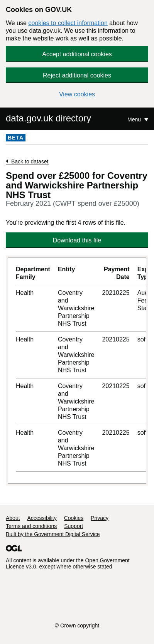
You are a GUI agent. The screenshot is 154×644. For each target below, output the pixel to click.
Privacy (100, 518)
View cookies (77, 94)
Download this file (77, 240)
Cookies (74, 518)
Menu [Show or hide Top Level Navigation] (135, 119)
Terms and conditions (31, 526)
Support (74, 526)
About (13, 518)
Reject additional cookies (77, 75)
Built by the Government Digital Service (53, 534)
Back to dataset (30, 161)
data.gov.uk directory (48, 118)
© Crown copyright (77, 626)
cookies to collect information (68, 23)
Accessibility (42, 518)
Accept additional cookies (77, 54)
